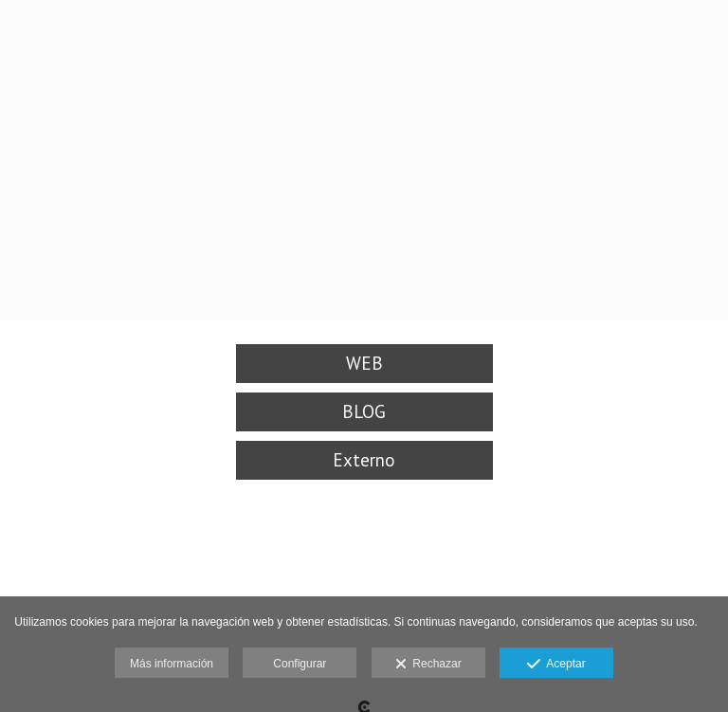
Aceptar (556, 665)
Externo (364, 460)
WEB (364, 363)
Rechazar (428, 665)
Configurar (300, 664)
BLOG (364, 411)
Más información (172, 664)
